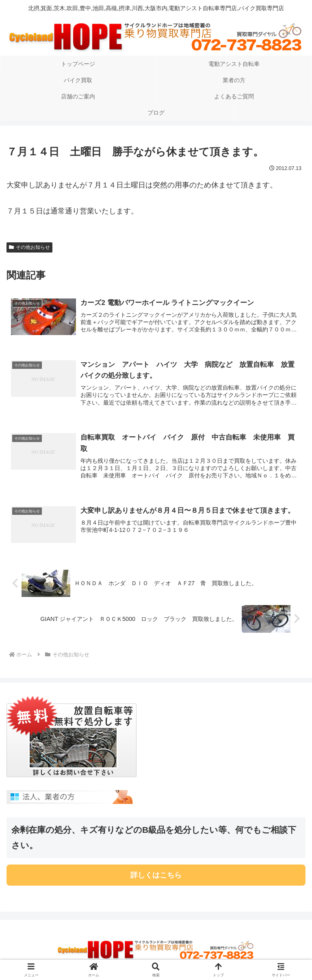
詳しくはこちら (156, 875)
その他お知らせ (29, 247)
